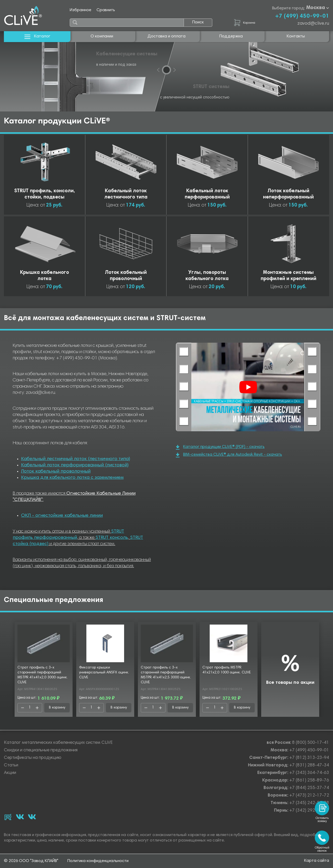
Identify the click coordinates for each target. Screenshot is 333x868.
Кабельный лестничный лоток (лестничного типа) (76, 459)
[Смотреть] (248, 387)
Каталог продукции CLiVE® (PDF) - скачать (220, 447)
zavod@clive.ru (313, 24)
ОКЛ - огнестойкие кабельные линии (62, 516)
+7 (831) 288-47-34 (309, 766)
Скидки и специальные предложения (41, 750)
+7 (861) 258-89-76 (309, 781)
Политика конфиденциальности (98, 861)
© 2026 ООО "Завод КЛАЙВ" (31, 861)
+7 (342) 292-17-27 (309, 811)
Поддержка (231, 36)
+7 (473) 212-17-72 (309, 796)
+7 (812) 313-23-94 (309, 758)
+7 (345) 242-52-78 (309, 803)
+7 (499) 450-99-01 (302, 16)
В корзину (57, 708)
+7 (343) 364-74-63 (309, 773)
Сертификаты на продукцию (33, 758)
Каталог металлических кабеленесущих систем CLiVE (58, 743)
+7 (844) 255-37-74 (309, 788)
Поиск (198, 22)
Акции (10, 773)
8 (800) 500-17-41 (311, 743)
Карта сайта (317, 861)
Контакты (296, 36)
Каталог (37, 37)
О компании (102, 36)
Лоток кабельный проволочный (56, 472)
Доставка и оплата (166, 36)
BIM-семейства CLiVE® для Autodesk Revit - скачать (229, 455)
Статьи (11, 766)
